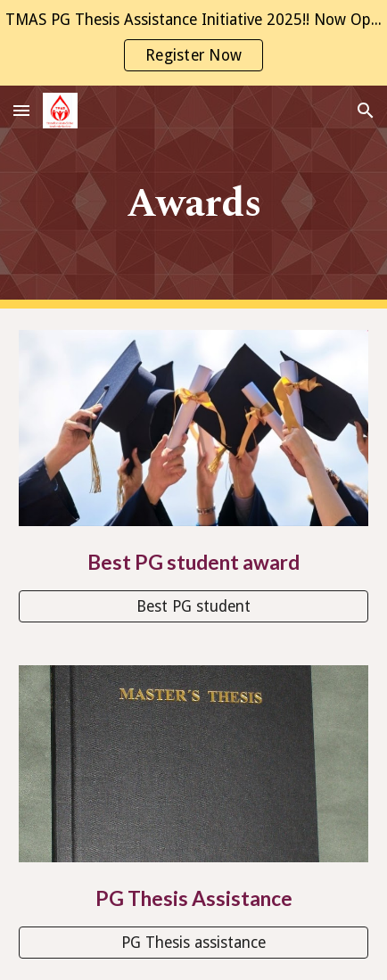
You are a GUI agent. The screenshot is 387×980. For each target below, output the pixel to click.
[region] (193, 43)
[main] (193, 198)
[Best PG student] (193, 606)
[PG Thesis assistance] (193, 942)
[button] (21, 110)
